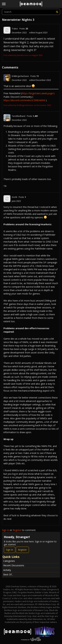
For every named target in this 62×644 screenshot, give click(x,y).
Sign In (6, 530)
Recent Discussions (14, 565)
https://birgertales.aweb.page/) (38, 93)
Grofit (14, 197)
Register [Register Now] (22, 550)
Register (17, 530)
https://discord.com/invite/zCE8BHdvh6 (24, 100)
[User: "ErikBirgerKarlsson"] (7, 78)
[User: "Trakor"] (7, 30)
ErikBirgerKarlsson (20, 76)
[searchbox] (31, 12)
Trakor (15, 29)
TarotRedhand (19, 116)
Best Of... (8, 574)
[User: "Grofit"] (7, 199)
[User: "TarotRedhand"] (7, 118)
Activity (7, 570)
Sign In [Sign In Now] (10, 550)
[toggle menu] (4, 4)
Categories (9, 561)
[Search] (57, 12)
